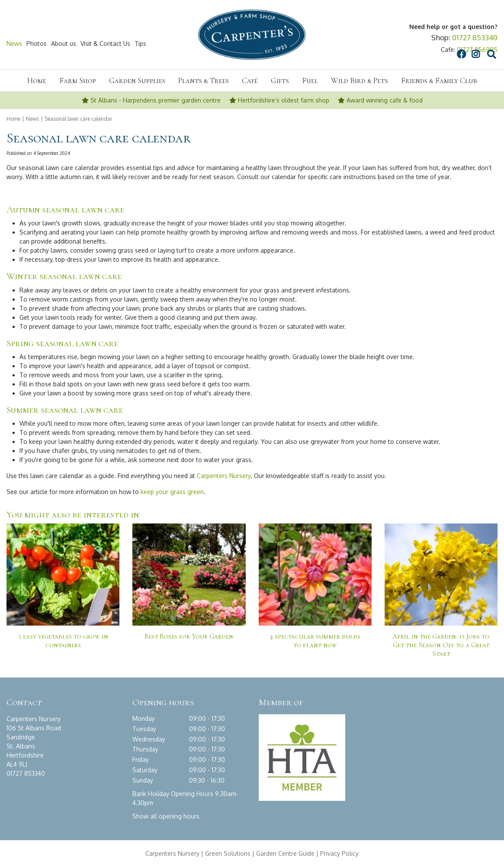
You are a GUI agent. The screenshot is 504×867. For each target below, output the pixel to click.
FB (379, 44)
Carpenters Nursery (224, 476)
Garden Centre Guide (285, 853)
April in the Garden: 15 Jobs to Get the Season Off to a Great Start (441, 645)
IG (393, 44)
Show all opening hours (166, 816)
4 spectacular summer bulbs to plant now (315, 641)
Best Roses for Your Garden (189, 636)
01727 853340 (475, 37)
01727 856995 (477, 50)
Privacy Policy (339, 853)
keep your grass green (172, 492)
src (409, 44)
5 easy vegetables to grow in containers (63, 641)
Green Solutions (228, 853)
